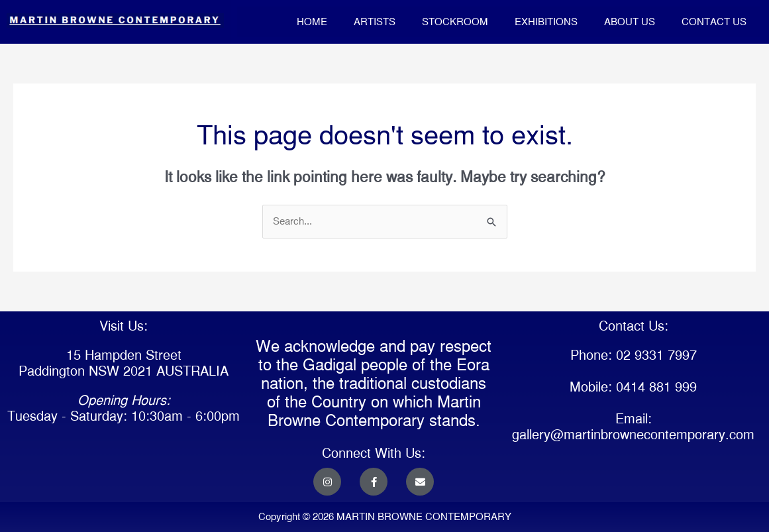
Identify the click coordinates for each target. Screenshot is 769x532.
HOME (312, 22)
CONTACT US (714, 22)
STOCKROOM (455, 22)
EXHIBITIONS (546, 22)
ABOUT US (630, 22)
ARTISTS (375, 22)
